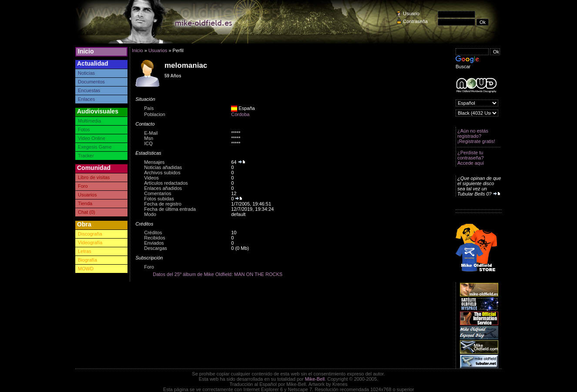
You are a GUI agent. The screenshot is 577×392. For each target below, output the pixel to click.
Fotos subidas (159, 199)
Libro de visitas (94, 177)
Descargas (156, 248)
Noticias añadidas (163, 167)
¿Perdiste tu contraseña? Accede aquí (471, 158)
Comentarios (158, 193)
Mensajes (154, 162)
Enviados (154, 243)
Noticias (86, 73)
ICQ (148, 143)
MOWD (86, 269)
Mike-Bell (315, 379)
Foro (83, 186)
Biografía (87, 260)
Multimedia (89, 121)
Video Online (92, 138)
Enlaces (86, 99)
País (149, 108)
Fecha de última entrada (170, 209)
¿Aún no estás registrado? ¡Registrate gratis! (476, 136)
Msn (149, 138)
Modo (150, 214)
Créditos (153, 233)
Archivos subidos (162, 173)
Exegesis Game (95, 147)
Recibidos (154, 238)
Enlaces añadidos (163, 188)
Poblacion (154, 114)
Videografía (90, 243)
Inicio (86, 51)
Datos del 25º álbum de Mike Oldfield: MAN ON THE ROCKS (218, 274)
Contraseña (415, 21)
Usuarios (87, 195)
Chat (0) (87, 212)
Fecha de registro (163, 204)
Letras (85, 251)
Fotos (84, 130)
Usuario (411, 13)
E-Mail (151, 133)
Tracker (86, 156)
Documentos (91, 82)
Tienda (85, 203)
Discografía (90, 234)
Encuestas (89, 90)
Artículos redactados (166, 183)
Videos (151, 178)
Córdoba (240, 114)
